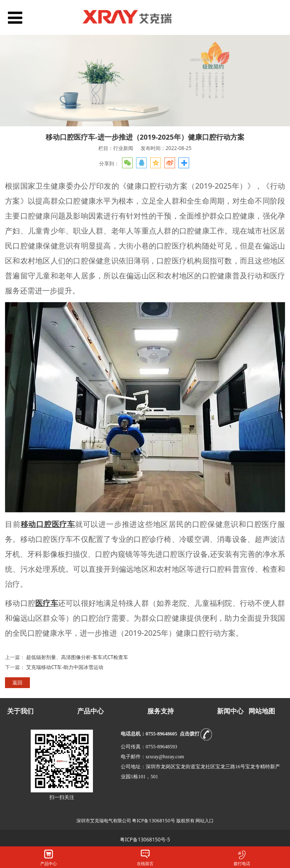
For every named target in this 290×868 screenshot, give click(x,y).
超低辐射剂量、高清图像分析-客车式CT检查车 (77, 657)
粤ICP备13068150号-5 (145, 840)
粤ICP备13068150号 (153, 820)
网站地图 (262, 711)
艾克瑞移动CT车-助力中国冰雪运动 (65, 667)
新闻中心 (230, 711)
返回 (17, 682)
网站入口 (205, 820)
